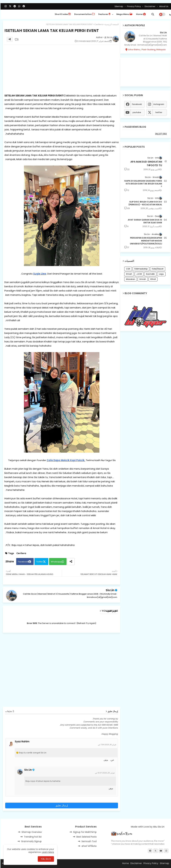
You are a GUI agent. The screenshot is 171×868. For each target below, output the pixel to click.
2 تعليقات (9, 711)
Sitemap (118, 6)
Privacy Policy (133, 6)
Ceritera (98, 24)
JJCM (139, 274)
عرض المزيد (111, 611)
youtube (136, 112)
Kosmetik (150, 274)
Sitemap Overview (31, 832)
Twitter (39, 562)
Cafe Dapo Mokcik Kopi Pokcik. (65, 460)
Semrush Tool (89, 841)
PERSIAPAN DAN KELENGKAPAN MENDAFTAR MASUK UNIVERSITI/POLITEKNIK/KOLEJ (146, 241)
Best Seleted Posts (86, 837)
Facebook (23, 562)
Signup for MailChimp (84, 832)
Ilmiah (129, 274)
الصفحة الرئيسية (111, 24)
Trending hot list (32, 837)
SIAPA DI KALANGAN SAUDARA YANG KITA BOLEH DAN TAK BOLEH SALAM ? (143, 184)
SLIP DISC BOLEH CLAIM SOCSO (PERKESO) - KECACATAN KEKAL (145, 203)
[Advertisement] (61, 69)
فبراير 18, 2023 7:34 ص (107, 745)
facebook (136, 104)
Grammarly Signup (31, 841)
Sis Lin (110, 590)
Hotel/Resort (157, 269)
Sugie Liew (39, 274)
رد (111, 760)
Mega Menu (124, 14)
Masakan (130, 279)
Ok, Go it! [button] (45, 859)
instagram (158, 104)
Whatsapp (56, 562)
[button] (152, 14)
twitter (158, 112)
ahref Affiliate (89, 846)
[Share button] (70, 562)
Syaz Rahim (22, 742)
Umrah (142, 279)
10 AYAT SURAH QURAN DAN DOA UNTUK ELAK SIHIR (144, 221)
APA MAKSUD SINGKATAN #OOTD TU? (146, 163)
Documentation (84, 14)
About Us (163, 6)
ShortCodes (62, 14)
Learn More (47, 852)
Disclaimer (149, 6)
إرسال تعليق (61, 805)
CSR (128, 269)
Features (104, 14)
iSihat (153, 279)
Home (140, 14)
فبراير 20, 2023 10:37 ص (104, 773)
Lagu (161, 274)
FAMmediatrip (140, 269)
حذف (105, 760)
